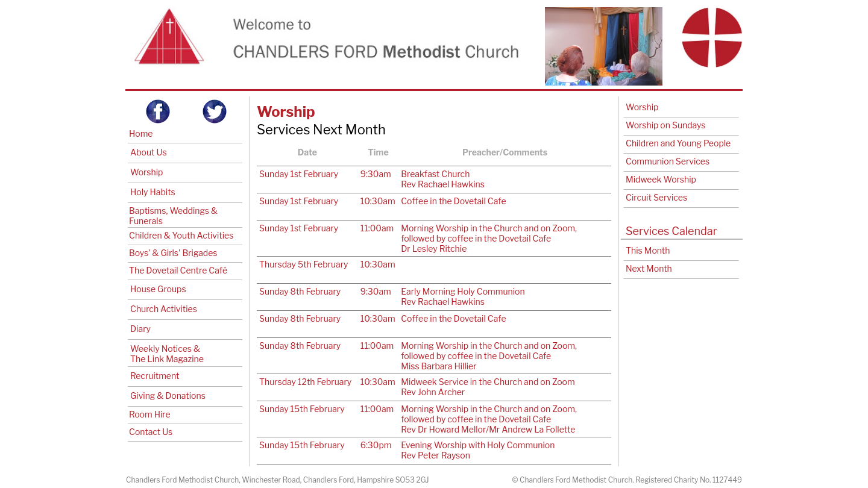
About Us (149, 152)
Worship (146, 172)
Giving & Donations (168, 396)
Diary (140, 329)
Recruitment (155, 376)
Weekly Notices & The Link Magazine (167, 354)
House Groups (158, 289)
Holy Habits (153, 192)
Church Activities (164, 309)
